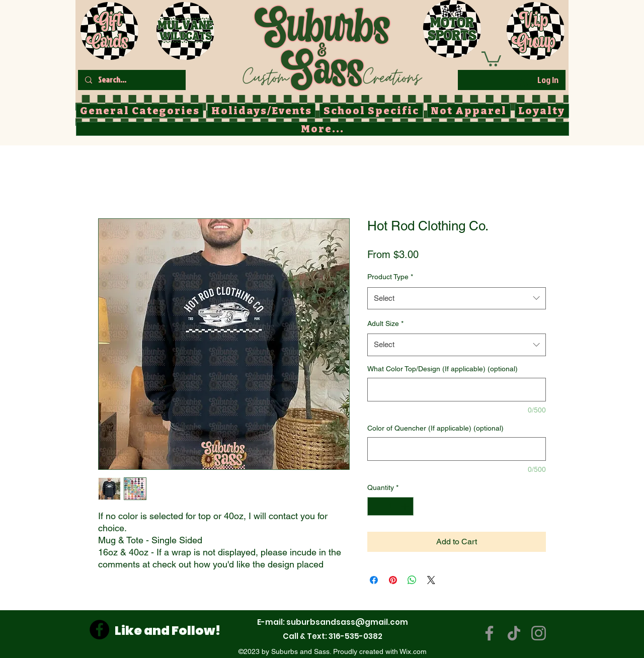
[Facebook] (99, 630)
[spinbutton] (390, 506)
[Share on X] (431, 580)
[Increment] (406, 506)
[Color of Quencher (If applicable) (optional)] (457, 449)
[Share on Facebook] (374, 580)
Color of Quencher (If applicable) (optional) (435, 428)
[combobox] (457, 298)
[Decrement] (375, 506)
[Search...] (131, 80)
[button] (491, 58)
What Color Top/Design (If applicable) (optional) (442, 369)
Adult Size (385, 323)
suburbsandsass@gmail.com (347, 622)
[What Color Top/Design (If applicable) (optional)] (457, 390)
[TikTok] (514, 633)
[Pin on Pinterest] (393, 580)
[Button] (332, 46)
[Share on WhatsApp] (412, 580)
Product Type (390, 277)
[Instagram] (539, 633)
